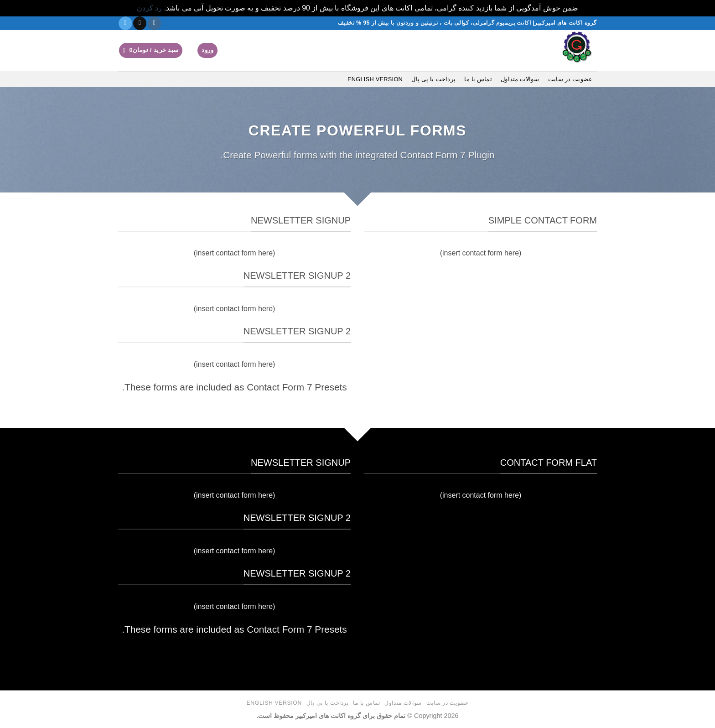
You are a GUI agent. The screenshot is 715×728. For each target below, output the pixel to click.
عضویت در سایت (570, 79)
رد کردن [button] (149, 8)
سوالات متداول (520, 79)
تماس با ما (478, 79)
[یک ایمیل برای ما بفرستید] (140, 23)
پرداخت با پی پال (433, 79)
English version (375, 79)
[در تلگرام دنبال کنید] (125, 23)
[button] (207, 50)
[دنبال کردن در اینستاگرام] (154, 23)
